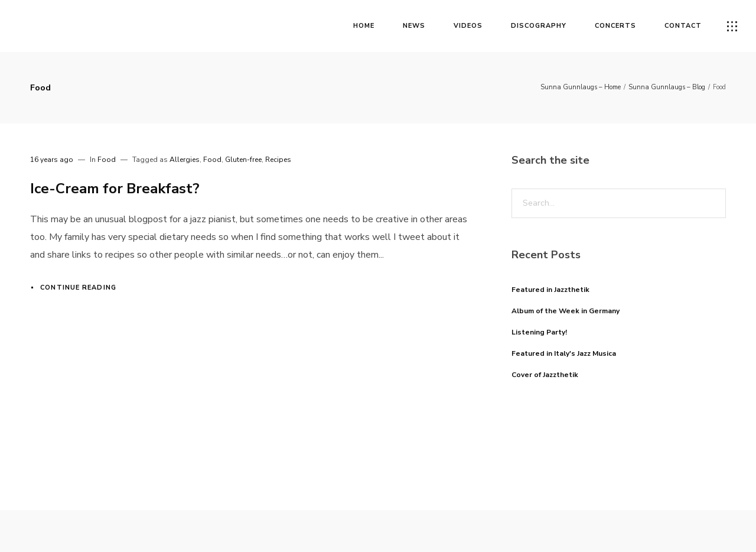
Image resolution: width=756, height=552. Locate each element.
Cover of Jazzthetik (545, 375)
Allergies (185, 160)
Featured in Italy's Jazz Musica (564, 353)
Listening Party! (539, 332)
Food (107, 160)
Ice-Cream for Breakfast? (115, 189)
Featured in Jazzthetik (550, 290)
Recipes (278, 160)
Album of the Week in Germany (566, 311)
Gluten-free (243, 160)
